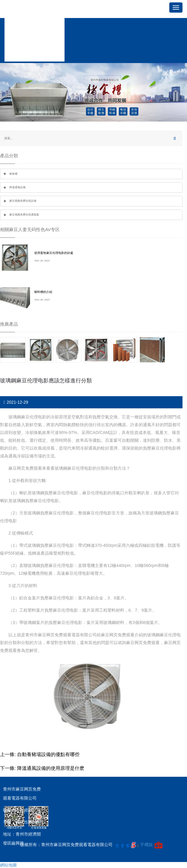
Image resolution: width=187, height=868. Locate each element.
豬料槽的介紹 (43, 292)
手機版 (146, 845)
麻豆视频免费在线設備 (23, 201)
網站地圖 (8, 865)
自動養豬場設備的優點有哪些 (48, 754)
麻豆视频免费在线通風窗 (24, 215)
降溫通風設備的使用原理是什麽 (51, 768)
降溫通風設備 (17, 187)
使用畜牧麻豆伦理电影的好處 (54, 253)
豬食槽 (13, 174)
